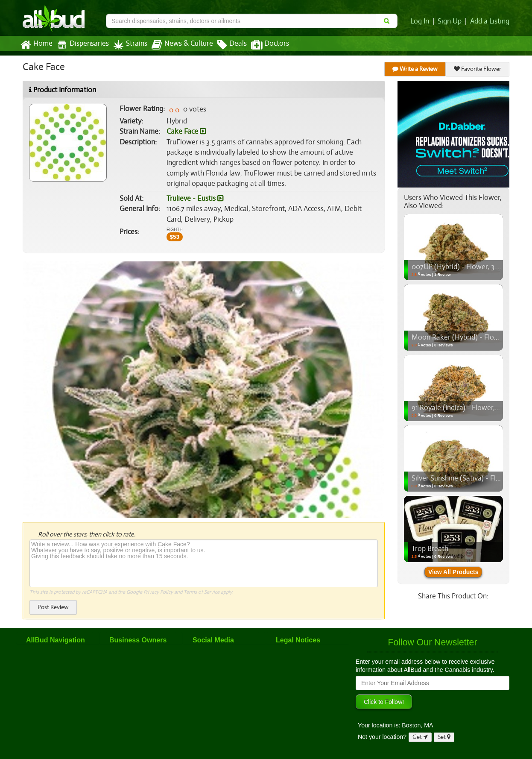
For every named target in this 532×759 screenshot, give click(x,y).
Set (444, 737)
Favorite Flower (478, 69)
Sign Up (451, 21)
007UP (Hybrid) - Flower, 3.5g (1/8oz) (468, 267)
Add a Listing (490, 21)
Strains (127, 45)
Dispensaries (81, 45)
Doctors (263, 45)
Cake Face (186, 132)
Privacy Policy (158, 592)
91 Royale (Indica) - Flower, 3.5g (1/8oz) (471, 408)
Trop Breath (430, 549)
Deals (226, 45)
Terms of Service (201, 592)
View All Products (453, 572)
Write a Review (415, 69)
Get (420, 737)
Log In (421, 21)
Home (36, 45)
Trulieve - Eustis (195, 199)
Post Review (53, 607)
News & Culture (178, 45)
